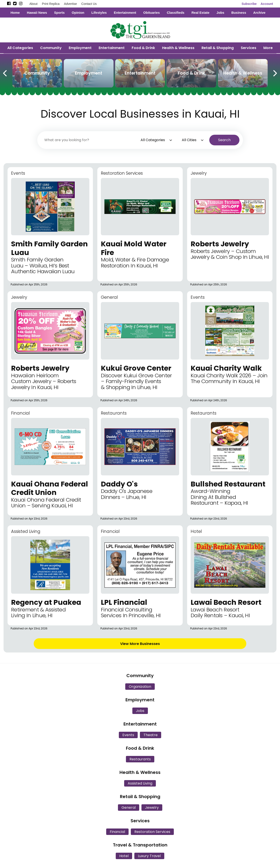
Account (267, 4)
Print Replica (51, 4)
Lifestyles (99, 13)
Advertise (70, 4)
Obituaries (151, 13)
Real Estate (201, 13)
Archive (259, 13)
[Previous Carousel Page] (5, 72)
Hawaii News (37, 13)
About (34, 4)
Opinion (78, 13)
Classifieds (175, 13)
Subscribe (249, 4)
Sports (59, 13)
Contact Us (89, 4)
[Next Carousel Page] (275, 72)
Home (15, 13)
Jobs (220, 13)
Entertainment (125, 13)
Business (239, 13)
